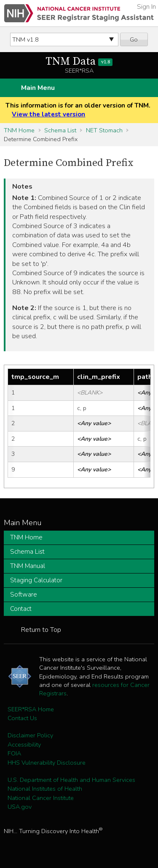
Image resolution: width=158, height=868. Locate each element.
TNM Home (19, 130)
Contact (21, 609)
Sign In (146, 7)
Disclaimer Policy (30, 735)
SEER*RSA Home (31, 709)
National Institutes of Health (45, 789)
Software (24, 594)
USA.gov (20, 807)
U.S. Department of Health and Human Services (71, 780)
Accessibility (24, 744)
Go (134, 39)
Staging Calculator (36, 580)
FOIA (14, 753)
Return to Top (41, 630)
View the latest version (48, 114)
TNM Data (79, 62)
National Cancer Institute (41, 798)
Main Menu (38, 88)
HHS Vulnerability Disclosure (47, 763)
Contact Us (22, 718)
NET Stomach (104, 130)
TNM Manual (28, 566)
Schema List (60, 130)
